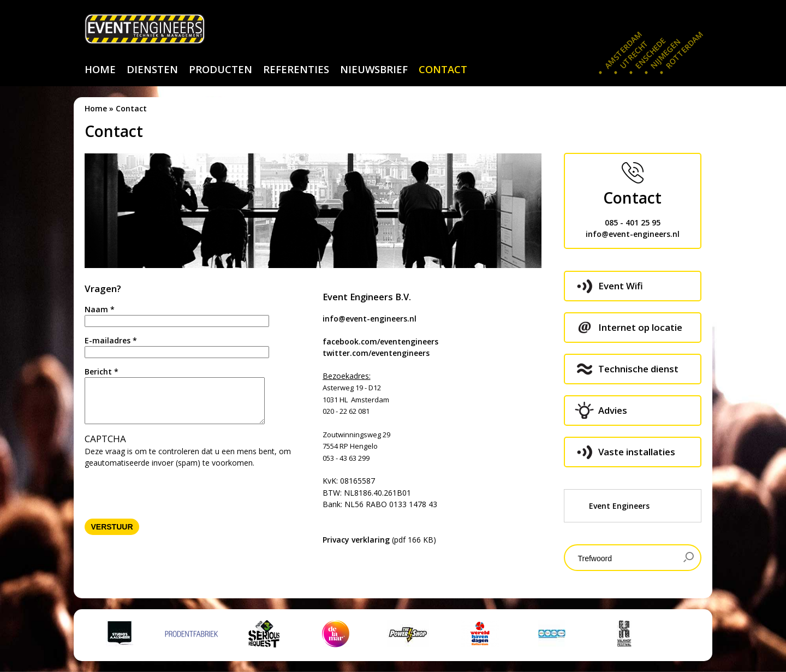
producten (221, 69)
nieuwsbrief (374, 69)
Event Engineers (619, 506)
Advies (613, 410)
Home (96, 108)
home (100, 69)
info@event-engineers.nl (370, 319)
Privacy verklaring (356, 540)
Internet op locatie (640, 327)
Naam (100, 309)
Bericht (102, 371)
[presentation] (168, 490)
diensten (152, 69)
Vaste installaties (637, 452)
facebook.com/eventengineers (380, 341)
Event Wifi (621, 286)
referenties (296, 69)
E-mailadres (111, 340)
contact (443, 69)
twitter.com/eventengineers (376, 353)
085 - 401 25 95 (633, 222)
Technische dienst (638, 369)
